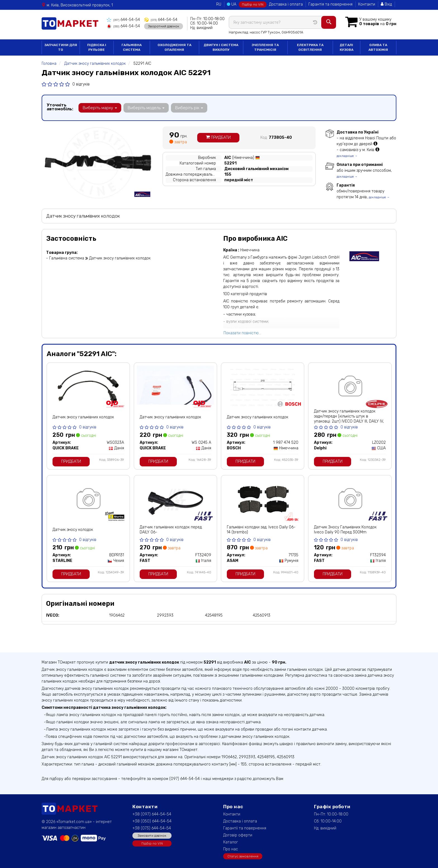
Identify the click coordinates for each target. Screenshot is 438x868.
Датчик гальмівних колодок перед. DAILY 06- (171, 530)
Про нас (231, 849)
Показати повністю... (242, 333)
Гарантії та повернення (245, 828)
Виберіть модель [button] (146, 108)
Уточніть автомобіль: (60, 107)
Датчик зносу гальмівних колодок (83, 417)
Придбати (218, 138)
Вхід (386, 4)
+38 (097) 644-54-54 (152, 814)
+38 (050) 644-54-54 (152, 821)
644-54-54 (123, 20)
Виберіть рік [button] (189, 108)
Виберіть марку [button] (100, 108)
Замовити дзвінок (152, 836)
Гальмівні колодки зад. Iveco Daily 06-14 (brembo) (261, 530)
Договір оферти (238, 835)
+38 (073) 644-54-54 (152, 828)
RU (219, 4)
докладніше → (347, 156)
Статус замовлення (243, 856)
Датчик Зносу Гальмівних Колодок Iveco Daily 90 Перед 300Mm (345, 530)
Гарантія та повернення (330, 4)
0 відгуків (81, 84)
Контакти (367, 4)
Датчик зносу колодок (73, 530)
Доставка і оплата (286, 4)
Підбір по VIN (253, 4)
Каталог (231, 842)
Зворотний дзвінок (164, 26)
